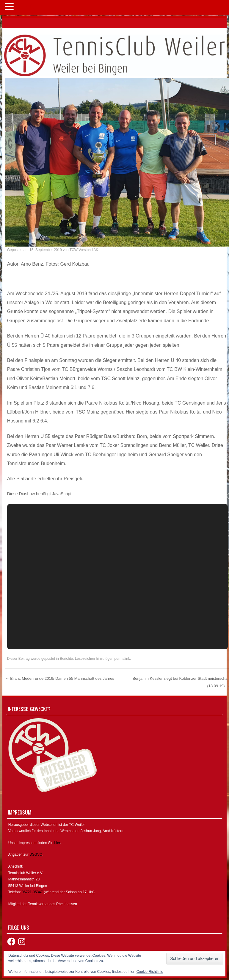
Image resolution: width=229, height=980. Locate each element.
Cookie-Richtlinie (150, 972)
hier (57, 843)
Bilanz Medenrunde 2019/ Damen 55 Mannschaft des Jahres (60, 678)
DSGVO (36, 854)
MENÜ (25, 8)
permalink (122, 659)
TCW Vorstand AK (84, 250)
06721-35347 (32, 892)
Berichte (66, 659)
